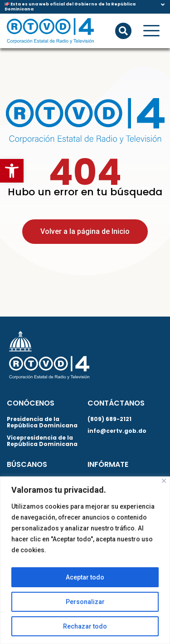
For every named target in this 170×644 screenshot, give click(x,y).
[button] (12, 171)
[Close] (164, 481)
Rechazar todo (85, 626)
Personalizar (85, 602)
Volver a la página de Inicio (85, 231)
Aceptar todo (85, 577)
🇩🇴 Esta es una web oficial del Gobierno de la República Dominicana (70, 7)
